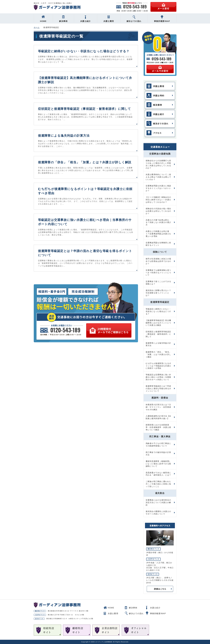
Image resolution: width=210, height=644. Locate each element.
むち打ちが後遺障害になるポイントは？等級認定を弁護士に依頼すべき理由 (158, 366)
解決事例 (63, 19)
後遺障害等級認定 (160, 302)
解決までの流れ (134, 19)
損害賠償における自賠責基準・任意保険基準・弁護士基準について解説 (158, 427)
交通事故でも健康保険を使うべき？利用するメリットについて (158, 273)
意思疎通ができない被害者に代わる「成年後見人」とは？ (158, 474)
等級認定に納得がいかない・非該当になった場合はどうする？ (84, 51)
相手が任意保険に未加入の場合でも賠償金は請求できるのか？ (158, 261)
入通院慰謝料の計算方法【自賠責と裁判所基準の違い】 (158, 417)
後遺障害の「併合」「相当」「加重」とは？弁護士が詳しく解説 (85, 162)
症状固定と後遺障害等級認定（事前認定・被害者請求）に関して (85, 109)
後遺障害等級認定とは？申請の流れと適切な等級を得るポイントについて (158, 389)
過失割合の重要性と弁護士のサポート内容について (158, 513)
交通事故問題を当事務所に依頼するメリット (158, 244)
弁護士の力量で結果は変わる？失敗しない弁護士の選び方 (158, 222)
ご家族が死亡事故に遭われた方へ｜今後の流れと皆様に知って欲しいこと (158, 484)
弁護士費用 (109, 19)
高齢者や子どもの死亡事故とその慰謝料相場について (158, 445)
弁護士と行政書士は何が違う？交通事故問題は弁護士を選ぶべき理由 (158, 234)
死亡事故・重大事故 (160, 437)
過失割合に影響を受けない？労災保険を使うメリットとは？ (158, 293)
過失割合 (160, 493)
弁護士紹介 (85, 19)
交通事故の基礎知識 (160, 154)
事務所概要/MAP (162, 19)
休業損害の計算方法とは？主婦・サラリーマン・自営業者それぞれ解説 (158, 407)
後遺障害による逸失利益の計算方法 (64, 136)
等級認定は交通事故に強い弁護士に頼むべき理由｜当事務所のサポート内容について (158, 377)
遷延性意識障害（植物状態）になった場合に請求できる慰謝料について (158, 464)
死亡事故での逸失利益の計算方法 (158, 454)
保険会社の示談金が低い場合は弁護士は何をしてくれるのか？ (158, 211)
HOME (43, 19)
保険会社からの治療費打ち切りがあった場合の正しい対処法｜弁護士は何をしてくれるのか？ (158, 164)
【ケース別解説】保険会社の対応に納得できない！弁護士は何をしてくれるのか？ (158, 200)
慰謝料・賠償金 (160, 398)
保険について (160, 252)
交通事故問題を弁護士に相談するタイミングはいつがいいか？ (158, 188)
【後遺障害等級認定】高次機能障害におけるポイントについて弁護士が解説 (158, 323)
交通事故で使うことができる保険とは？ (158, 283)
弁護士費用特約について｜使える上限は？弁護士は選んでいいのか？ (158, 177)
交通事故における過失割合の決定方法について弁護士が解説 (158, 502)
